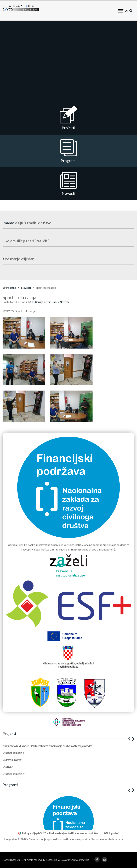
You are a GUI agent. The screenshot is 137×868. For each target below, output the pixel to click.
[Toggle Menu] (121, 11)
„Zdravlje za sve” (12, 760)
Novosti (26, 288)
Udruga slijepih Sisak (46, 302)
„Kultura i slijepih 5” (14, 753)
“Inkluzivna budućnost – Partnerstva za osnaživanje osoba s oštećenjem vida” (47, 746)
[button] (129, 739)
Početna (11, 288)
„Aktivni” (8, 767)
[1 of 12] (68, 819)
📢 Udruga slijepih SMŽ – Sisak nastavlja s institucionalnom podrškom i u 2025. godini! (69, 833)
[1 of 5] (68, 762)
